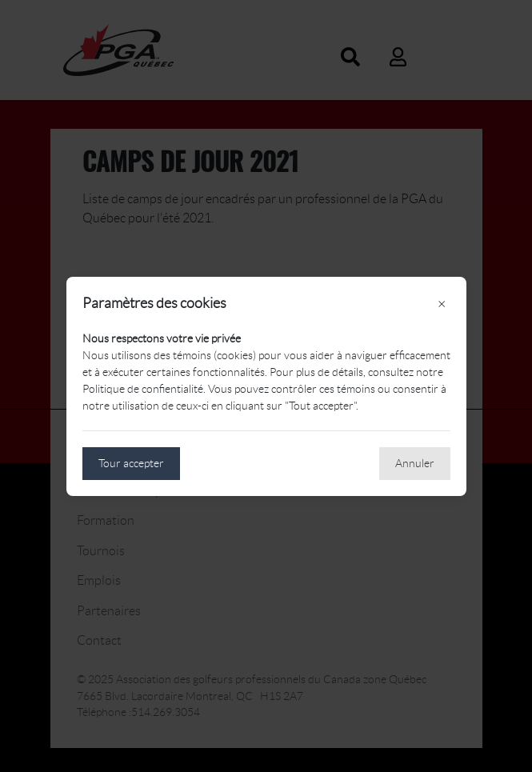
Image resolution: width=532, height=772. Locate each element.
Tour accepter (131, 463)
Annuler (415, 463)
